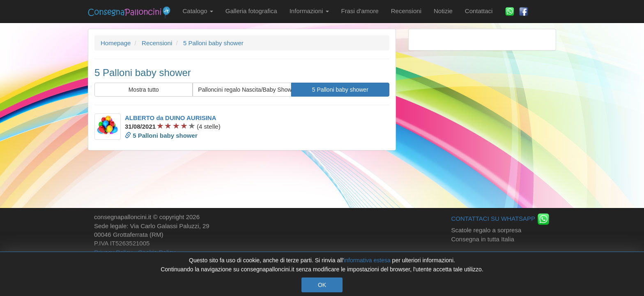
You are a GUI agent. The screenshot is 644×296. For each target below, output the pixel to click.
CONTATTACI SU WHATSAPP (500, 219)
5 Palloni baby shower (340, 90)
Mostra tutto (144, 90)
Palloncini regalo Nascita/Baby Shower (244, 90)
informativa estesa (367, 260)
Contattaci (479, 11)
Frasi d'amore (360, 11)
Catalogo (198, 11)
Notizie (443, 11)
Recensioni (406, 11)
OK (322, 285)
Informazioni (309, 11)
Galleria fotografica (251, 11)
